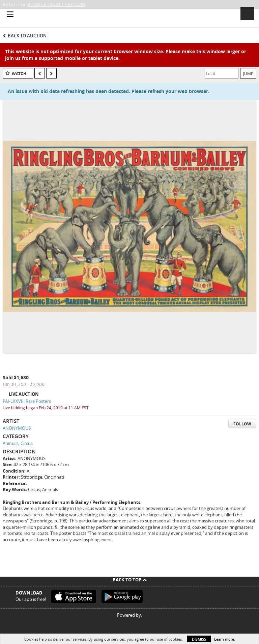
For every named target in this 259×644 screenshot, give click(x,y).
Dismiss (199, 639)
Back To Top (130, 580)
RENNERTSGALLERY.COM (56, 4)
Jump (248, 73)
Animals (11, 443)
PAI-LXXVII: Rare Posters (27, 401)
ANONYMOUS (17, 428)
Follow (242, 424)
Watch (19, 74)
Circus (27, 443)
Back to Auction (27, 36)
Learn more (224, 639)
